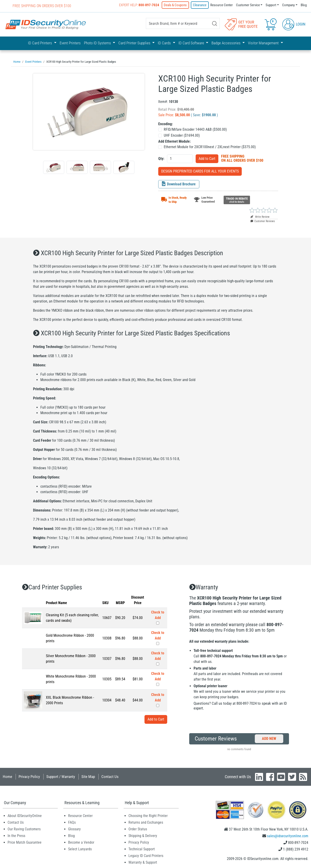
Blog (304, 5)
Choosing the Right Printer (148, 815)
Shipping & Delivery (143, 835)
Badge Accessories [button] (226, 43)
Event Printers (70, 43)
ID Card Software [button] (192, 43)
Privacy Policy (29, 776)
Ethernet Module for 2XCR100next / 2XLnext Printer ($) (210, 146)
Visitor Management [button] (264, 43)
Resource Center (222, 5)
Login (294, 24)
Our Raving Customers (24, 828)
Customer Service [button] (248, 5)
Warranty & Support (143, 862)
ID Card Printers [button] (40, 43)
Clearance (200, 5)
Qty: (161, 158)
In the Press (16, 835)
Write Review (260, 216)
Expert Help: (140, 5)
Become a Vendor (81, 842)
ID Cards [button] (165, 43)
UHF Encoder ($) (182, 135)
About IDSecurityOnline (25, 815)
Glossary (74, 828)
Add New (269, 738)
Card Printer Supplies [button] (135, 43)
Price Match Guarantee (25, 842)
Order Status (138, 828)
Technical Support (142, 848)
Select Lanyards (80, 848)
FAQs (72, 822)
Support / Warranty (61, 776)
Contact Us (110, 776)
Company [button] (288, 5)
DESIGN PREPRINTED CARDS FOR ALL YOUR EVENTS (200, 171)
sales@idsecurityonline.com (288, 835)
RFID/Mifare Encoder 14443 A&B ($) (195, 129)
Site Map (88, 776)
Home (7, 776)
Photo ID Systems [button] (98, 43)
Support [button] (271, 5)
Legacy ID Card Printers (146, 855)
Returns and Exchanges (146, 822)
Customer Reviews (263, 221)
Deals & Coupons (176, 5)
